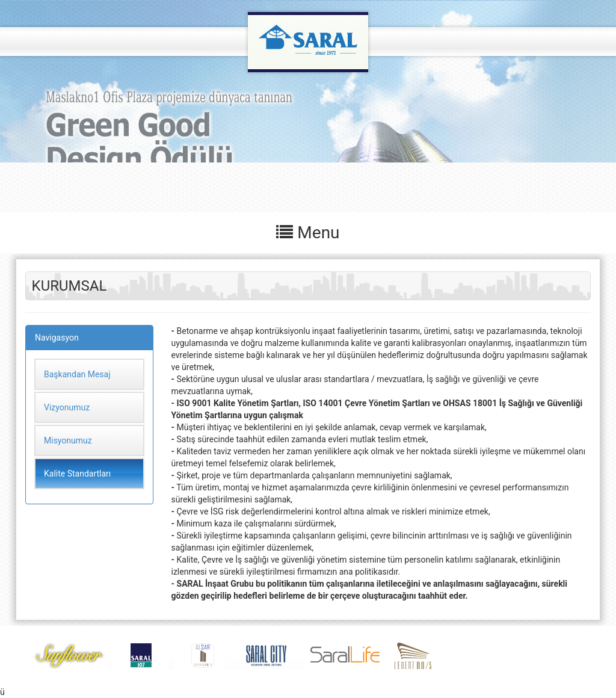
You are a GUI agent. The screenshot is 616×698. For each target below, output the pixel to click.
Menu (308, 233)
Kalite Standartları (77, 474)
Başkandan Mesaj (77, 374)
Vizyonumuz (67, 407)
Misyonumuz (68, 440)
